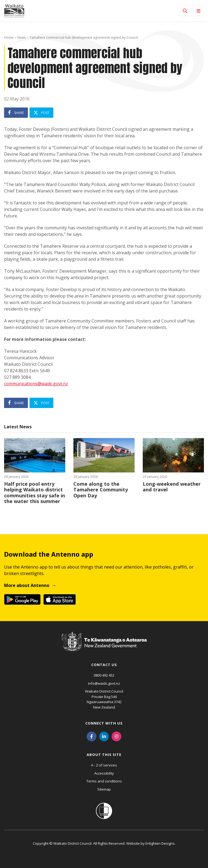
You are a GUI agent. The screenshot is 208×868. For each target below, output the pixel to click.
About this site (104, 755)
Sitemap (104, 789)
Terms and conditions (104, 781)
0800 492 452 (104, 675)
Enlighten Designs (160, 843)
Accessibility (104, 773)
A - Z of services (104, 765)
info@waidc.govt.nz (104, 683)
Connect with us (104, 723)
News (22, 37)
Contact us (104, 665)
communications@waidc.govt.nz (36, 384)
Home (9, 37)
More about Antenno (27, 585)
